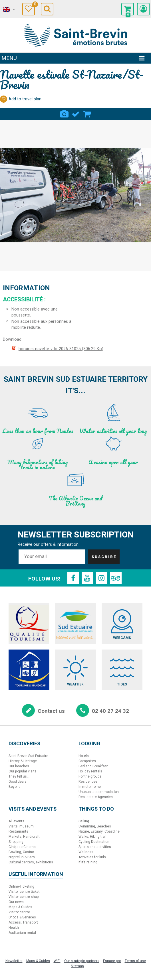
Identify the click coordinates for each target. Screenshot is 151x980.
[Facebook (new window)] (73, 578)
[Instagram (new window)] (102, 578)
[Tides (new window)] (122, 670)
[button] (128, 9)
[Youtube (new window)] (87, 578)
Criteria (75, 111)
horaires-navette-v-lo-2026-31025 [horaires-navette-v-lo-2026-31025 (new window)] (61, 349)
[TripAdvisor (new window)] (116, 578)
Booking (87, 111)
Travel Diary (34, 5)
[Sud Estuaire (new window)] (75, 623)
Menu (9, 58)
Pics (64, 111)
